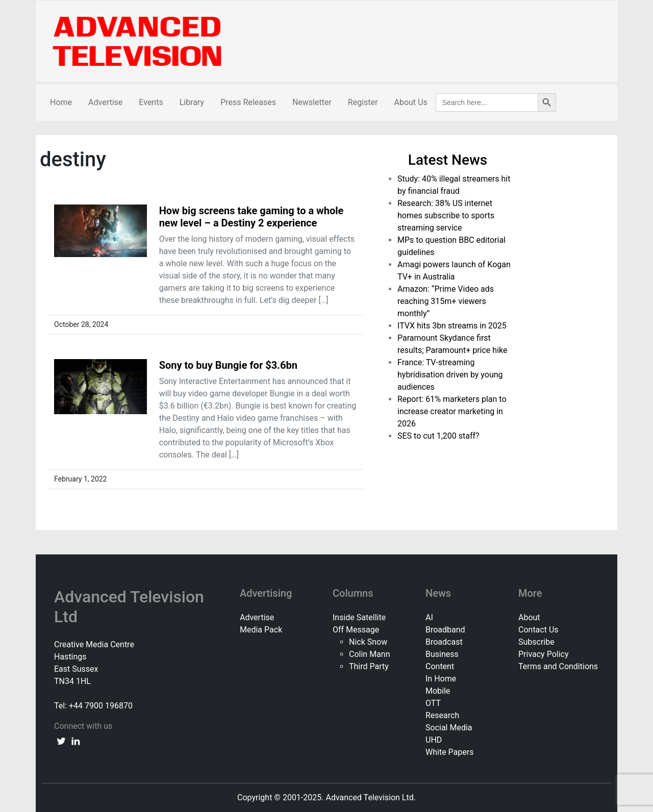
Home (61, 102)
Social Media (449, 728)
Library (192, 102)
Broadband (445, 630)
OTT (433, 703)
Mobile (438, 691)
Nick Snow (368, 642)
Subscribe (536, 642)
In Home (441, 679)
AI (429, 617)
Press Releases (248, 102)
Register (363, 102)
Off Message (356, 630)
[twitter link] (61, 741)
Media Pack (261, 630)
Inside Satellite (359, 617)
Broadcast (444, 642)
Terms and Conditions (558, 666)
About (529, 617)
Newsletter (312, 102)
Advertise (105, 102)
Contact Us (538, 630)
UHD (434, 740)
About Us (410, 102)
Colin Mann (369, 654)
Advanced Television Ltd (129, 606)
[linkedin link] (76, 741)
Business (442, 654)
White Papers (449, 752)
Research (442, 715)
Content (440, 666)
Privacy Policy (544, 654)
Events (151, 102)
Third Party (369, 666)
